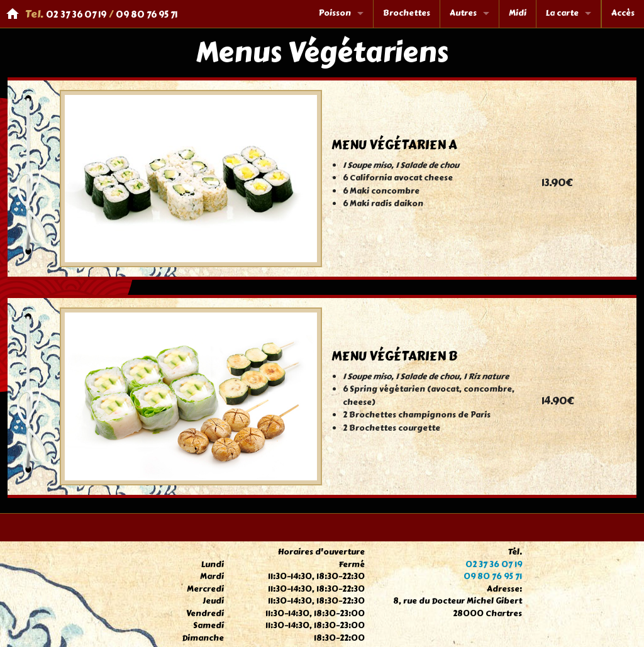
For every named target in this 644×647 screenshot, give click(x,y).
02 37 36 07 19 (76, 15)
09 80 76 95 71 (147, 15)
